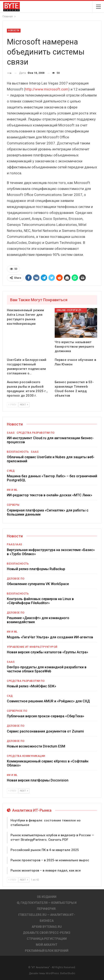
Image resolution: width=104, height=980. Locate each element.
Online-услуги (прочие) (72, 310)
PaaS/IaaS (15, 544)
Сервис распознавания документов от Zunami (45, 731)
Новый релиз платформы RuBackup (36, 569)
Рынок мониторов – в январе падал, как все (46, 870)
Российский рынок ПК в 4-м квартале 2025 (45, 850)
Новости (14, 30)
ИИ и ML (12, 490)
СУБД (11, 471)
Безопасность (18, 452)
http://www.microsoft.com (47, 89)
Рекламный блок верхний (47, 951)
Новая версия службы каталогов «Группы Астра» (47, 652)
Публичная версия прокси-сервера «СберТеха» (46, 716)
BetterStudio (68, 973)
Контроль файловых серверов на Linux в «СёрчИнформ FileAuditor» (40, 601)
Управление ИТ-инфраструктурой (32, 647)
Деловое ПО (16, 579)
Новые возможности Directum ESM (36, 746)
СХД (10, 696)
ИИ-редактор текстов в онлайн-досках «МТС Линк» (50, 495)
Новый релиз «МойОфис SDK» (32, 686)
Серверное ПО (17, 711)
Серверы (13, 505)
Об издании (47, 897)
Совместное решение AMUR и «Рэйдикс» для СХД (48, 701)
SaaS (11, 433)
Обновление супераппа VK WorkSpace (38, 584)
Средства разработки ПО (36, 433)
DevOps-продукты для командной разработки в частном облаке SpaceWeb (47, 669)
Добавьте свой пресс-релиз (47, 933)
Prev (12, 405)
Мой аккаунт (47, 945)
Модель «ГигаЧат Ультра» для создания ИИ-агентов (50, 637)
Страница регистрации (47, 939)
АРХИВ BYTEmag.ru (47, 927)
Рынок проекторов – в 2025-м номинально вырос (50, 860)
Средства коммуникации (26, 756)
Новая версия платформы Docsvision (38, 780)
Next (24, 405)
